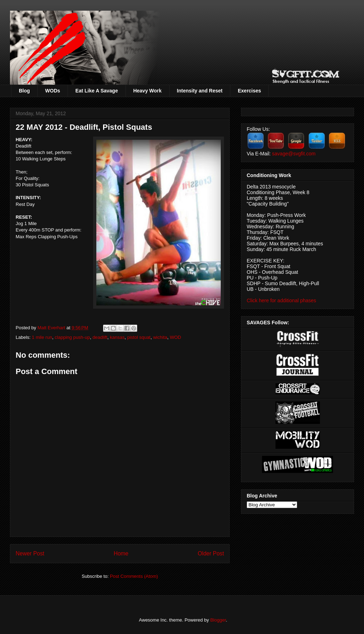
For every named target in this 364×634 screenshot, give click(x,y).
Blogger (218, 620)
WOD (176, 337)
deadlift (100, 337)
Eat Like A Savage (97, 91)
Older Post (211, 553)
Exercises (249, 91)
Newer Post (30, 553)
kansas (117, 337)
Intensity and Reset (200, 91)
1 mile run (42, 337)
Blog (24, 91)
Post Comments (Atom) (134, 576)
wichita (160, 337)
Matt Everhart (52, 328)
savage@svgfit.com (294, 154)
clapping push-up (72, 337)
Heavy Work (148, 91)
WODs (53, 91)
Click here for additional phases (281, 300)
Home (121, 553)
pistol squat (139, 337)
